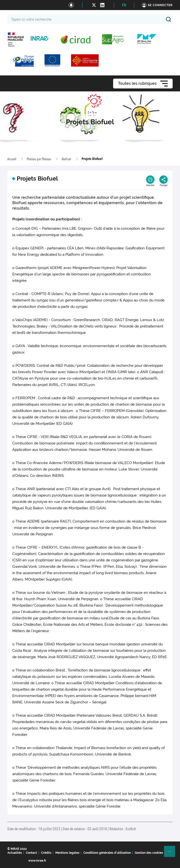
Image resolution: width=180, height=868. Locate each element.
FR (124, 5)
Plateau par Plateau (39, 159)
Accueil (12, 159)
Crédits (46, 853)
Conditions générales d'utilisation (107, 853)
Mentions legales (67, 853)
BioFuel (66, 159)
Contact (31, 853)
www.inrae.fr (37, 861)
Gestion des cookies (149, 853)
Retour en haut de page (172, 854)
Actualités (15, 853)
